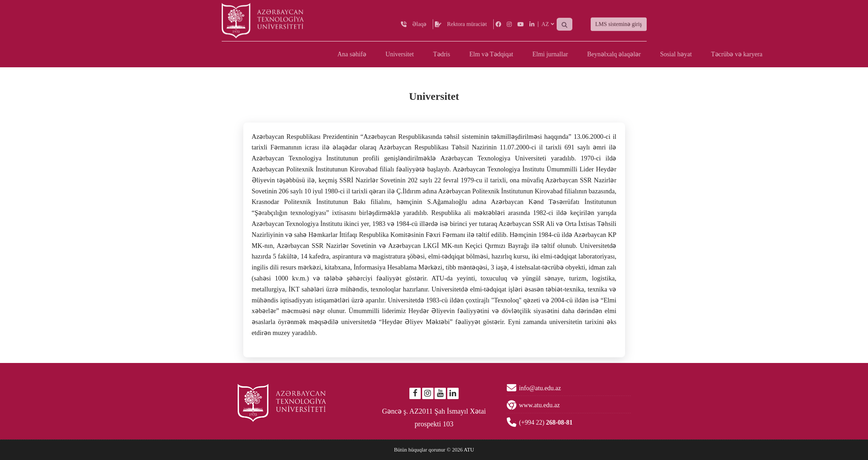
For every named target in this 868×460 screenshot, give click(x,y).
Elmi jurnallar (701, 54)
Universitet (551, 54)
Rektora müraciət (467, 29)
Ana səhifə (503, 54)
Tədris (593, 54)
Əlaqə (419, 29)
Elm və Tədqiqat (642, 54)
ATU (469, 450)
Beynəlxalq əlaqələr (765, 54)
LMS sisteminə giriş (619, 29)
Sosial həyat (827, 54)
